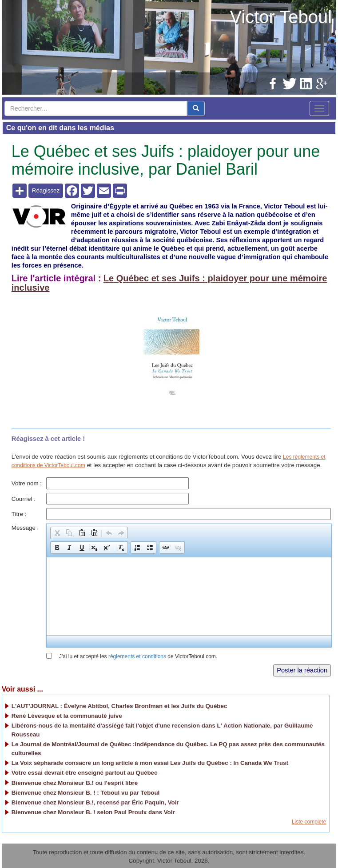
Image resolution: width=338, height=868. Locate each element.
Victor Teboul (281, 17)
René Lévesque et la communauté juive (67, 716)
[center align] (196, 108)
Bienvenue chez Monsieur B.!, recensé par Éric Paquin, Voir (95, 802)
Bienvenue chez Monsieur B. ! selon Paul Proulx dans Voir (93, 812)
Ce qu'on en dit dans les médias (60, 128)
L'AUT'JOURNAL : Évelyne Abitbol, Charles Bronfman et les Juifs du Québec (119, 706)
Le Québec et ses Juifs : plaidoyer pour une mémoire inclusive (169, 283)
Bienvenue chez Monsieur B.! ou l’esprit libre (75, 783)
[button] (57, 533)
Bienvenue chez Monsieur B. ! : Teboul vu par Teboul (85, 793)
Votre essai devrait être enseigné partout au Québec (85, 773)
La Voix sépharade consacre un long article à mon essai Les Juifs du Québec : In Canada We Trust (150, 763)
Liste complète (309, 822)
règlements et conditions (137, 656)
